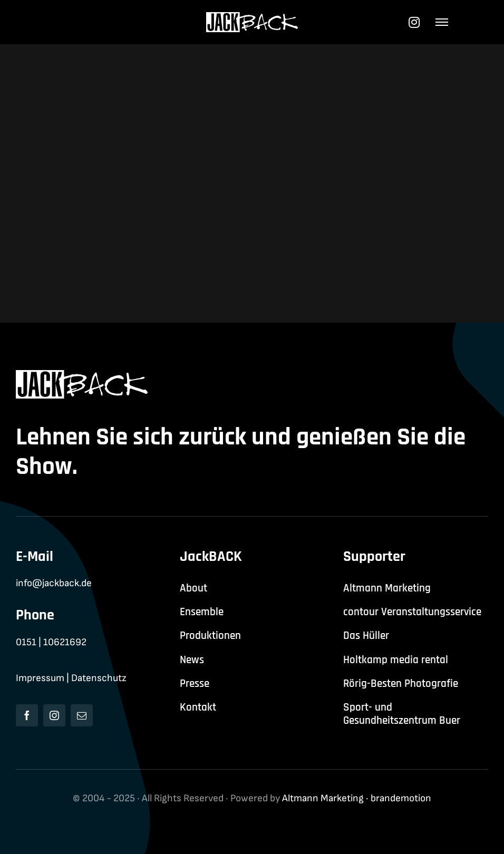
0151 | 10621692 (51, 642)
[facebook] (27, 715)
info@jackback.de (54, 583)
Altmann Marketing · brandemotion (357, 798)
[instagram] (54, 715)
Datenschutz (99, 678)
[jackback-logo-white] (252, 18)
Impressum (40, 678)
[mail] (82, 715)
